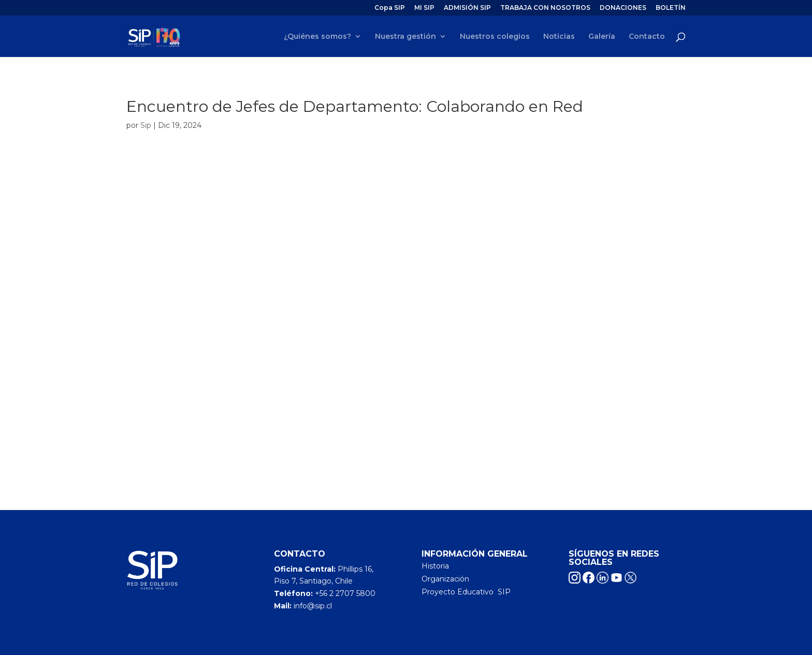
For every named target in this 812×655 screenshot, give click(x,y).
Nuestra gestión (405, 37)
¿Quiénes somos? (317, 37)
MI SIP (424, 8)
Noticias (559, 37)
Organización (445, 579)
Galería (602, 37)
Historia (435, 566)
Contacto (647, 37)
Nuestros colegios (495, 37)
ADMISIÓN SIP (467, 8)
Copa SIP (390, 8)
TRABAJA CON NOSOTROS (545, 8)
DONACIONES (623, 8)
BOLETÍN (671, 8)
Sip (146, 125)
